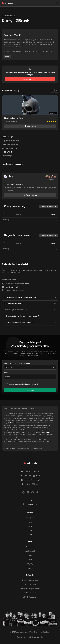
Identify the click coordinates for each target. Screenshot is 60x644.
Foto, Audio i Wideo (30, 584)
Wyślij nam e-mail (12, 287)
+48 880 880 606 (32, 484)
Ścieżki (30, 526)
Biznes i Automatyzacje (30, 580)
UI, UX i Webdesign (30, 597)
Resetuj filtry (18, 214)
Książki (30, 560)
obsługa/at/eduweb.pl (32, 480)
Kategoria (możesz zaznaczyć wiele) (17, 363)
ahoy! (30, 542)
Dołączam (30, 390)
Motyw (30, 500)
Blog (30, 535)
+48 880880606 (18, 290)
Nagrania (30, 568)
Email (6, 373)
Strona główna (30, 518)
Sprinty (30, 555)
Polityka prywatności (36, 637)
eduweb (30, 513)
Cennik (30, 530)
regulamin (18, 384)
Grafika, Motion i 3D (30, 593)
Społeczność (30, 551)
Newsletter (30, 547)
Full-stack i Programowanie (30, 589)
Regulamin (21, 637)
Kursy (30, 522)
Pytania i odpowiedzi (32, 471)
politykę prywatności (30, 384)
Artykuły (30, 564)
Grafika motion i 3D (9, 15)
